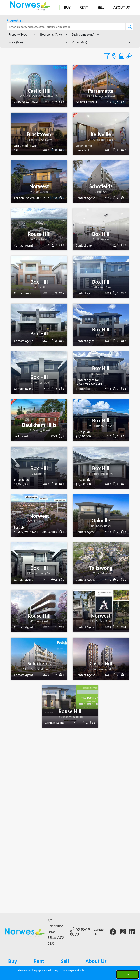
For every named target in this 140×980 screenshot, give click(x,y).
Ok (127, 974)
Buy (67, 7)
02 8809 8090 (80, 932)
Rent (84, 7)
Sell (101, 7)
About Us (122, 7)
